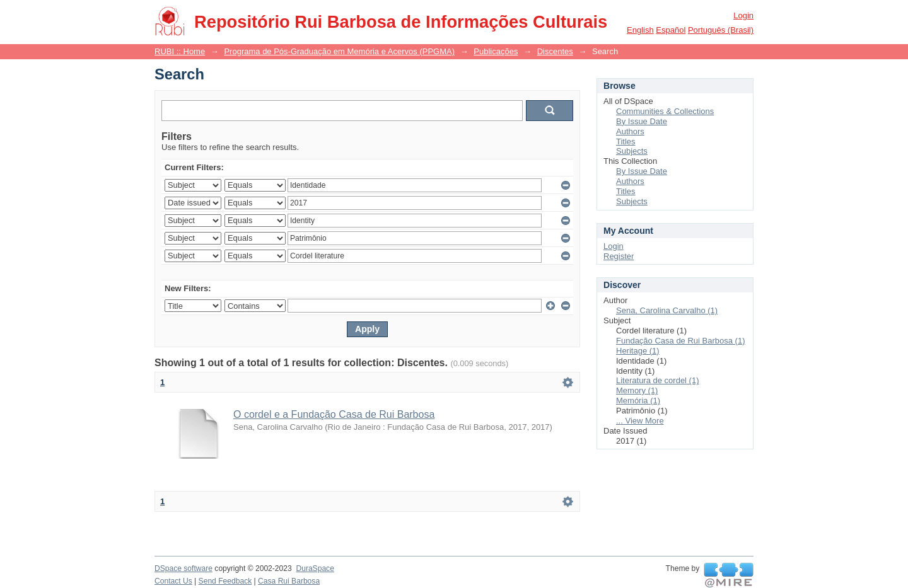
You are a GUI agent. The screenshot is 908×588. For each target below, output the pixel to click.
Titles (626, 141)
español (671, 30)
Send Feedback (225, 581)
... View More (640, 421)
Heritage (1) (638, 351)
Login (743, 15)
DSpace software (183, 568)
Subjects (632, 151)
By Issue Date (642, 121)
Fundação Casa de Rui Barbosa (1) (681, 341)
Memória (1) (638, 401)
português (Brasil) (721, 30)
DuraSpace (315, 568)
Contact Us (173, 581)
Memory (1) (637, 390)
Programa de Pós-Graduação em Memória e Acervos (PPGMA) (339, 51)
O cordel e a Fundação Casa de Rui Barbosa (334, 414)
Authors (630, 131)
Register (619, 256)
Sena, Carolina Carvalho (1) (667, 310)
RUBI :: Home (180, 51)
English (640, 30)
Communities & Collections (665, 111)
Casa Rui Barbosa (289, 581)
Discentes (555, 51)
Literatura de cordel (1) (658, 380)
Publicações (496, 51)
